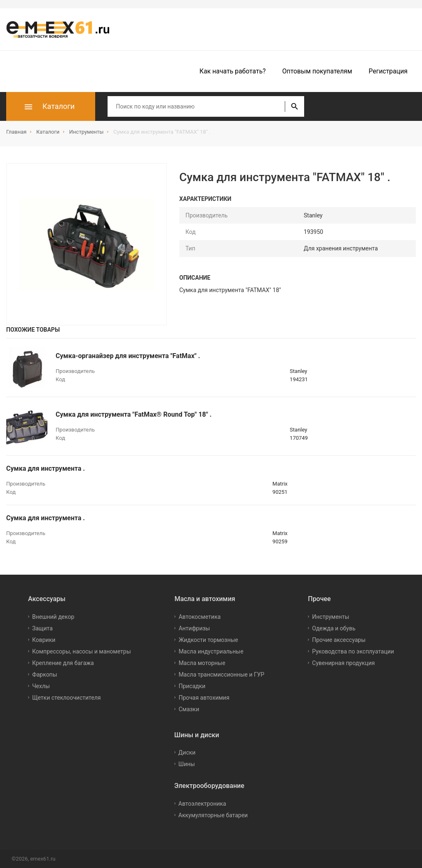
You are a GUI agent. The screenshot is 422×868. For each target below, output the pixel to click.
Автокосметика (199, 617)
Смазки (189, 709)
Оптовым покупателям (317, 71)
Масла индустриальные (211, 651)
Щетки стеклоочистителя (67, 698)
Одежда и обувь (334, 628)
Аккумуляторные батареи (213, 815)
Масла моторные (202, 663)
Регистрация (388, 71)
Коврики (44, 640)
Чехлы (41, 686)
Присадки (192, 686)
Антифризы (194, 628)
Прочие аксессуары (339, 640)
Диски (187, 752)
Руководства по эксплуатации (353, 651)
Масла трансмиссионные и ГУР (221, 675)
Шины (187, 764)
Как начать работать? (233, 71)
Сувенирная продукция (343, 663)
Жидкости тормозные (208, 640)
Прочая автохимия (204, 698)
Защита (42, 628)
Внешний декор (53, 617)
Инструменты (331, 617)
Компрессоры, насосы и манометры (82, 651)
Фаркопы (45, 675)
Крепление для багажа (63, 663)
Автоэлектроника (202, 804)
